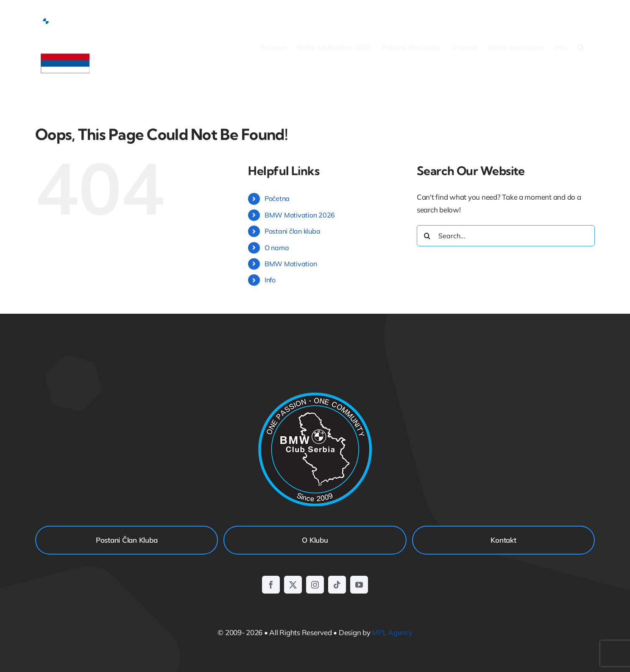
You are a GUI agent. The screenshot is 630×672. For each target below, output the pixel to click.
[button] (581, 47)
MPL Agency (392, 632)
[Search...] (506, 236)
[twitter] (293, 585)
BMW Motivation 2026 (300, 215)
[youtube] (359, 585)
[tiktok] (337, 585)
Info (270, 280)
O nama (277, 248)
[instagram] (315, 585)
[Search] (427, 236)
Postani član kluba (292, 231)
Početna (277, 198)
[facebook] (271, 585)
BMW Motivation (291, 264)
